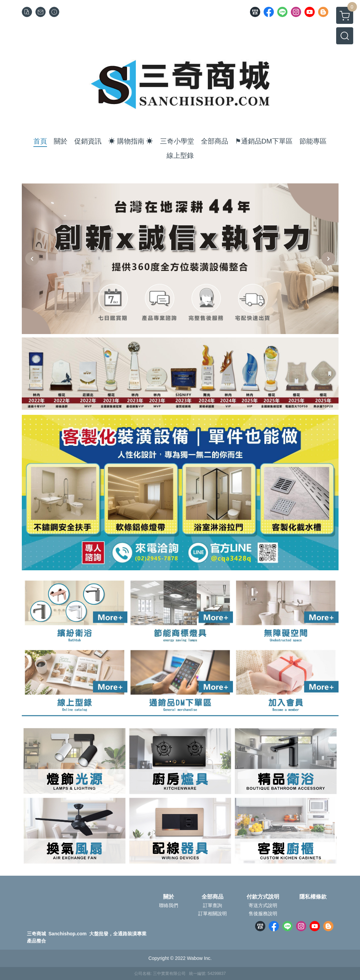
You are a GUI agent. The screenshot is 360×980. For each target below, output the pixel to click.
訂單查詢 (213, 905)
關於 (169, 897)
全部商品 (213, 897)
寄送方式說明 (263, 905)
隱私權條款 (313, 897)
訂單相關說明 (213, 914)
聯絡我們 (169, 905)
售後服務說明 (263, 914)
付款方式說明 (263, 897)
